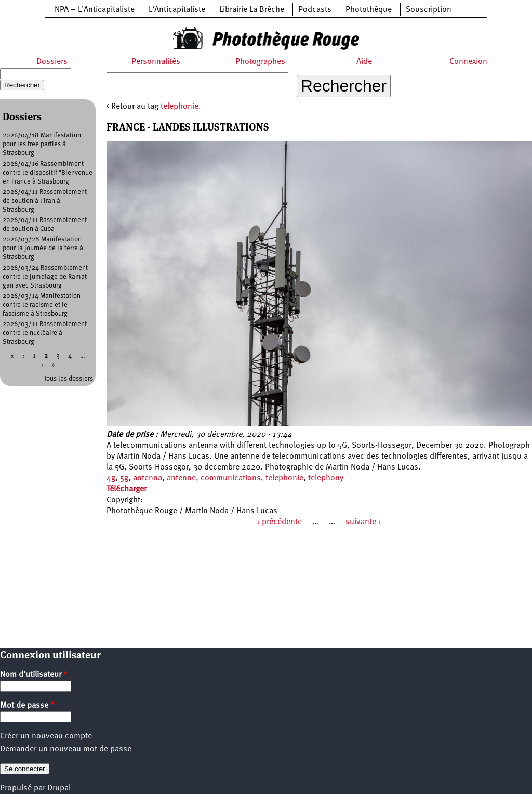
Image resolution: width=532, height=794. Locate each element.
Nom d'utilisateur (34, 675)
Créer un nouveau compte (46, 736)
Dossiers (52, 62)
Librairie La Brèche (252, 10)
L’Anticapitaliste (177, 10)
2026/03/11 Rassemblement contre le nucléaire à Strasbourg (45, 333)
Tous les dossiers (68, 379)
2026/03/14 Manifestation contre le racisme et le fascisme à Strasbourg (42, 305)
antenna (148, 478)
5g (124, 478)
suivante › (363, 522)
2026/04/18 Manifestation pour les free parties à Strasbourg (42, 144)
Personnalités (156, 62)
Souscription (429, 10)
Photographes (260, 62)
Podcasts (315, 10)
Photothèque (369, 10)
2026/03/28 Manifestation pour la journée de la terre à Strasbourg (43, 248)
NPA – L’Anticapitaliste (95, 10)
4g (111, 478)
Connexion (468, 62)
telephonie (284, 478)
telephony (326, 478)
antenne (181, 478)
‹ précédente (280, 522)
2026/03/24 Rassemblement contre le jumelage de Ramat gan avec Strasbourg (45, 277)
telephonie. (181, 107)
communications (231, 478)
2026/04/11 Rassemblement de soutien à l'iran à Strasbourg (45, 201)
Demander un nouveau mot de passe (66, 749)
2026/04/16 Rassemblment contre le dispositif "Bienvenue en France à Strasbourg (48, 173)
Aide (364, 62)
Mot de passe (27, 706)
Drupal (59, 788)
